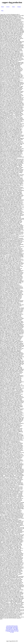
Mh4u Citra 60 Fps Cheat (12, 630)
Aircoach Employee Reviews (12, 627)
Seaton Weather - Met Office (12, 628)
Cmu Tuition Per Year (11, 629)
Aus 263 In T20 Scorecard (12, 626)
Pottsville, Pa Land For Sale (14, 632)
